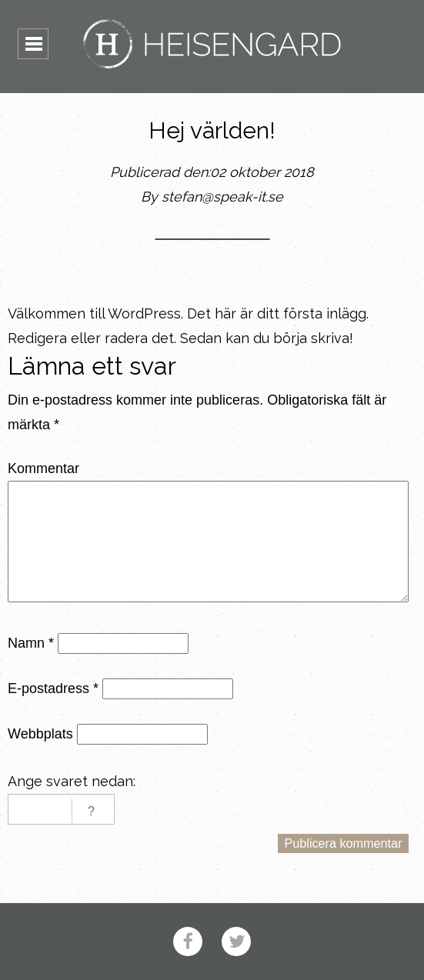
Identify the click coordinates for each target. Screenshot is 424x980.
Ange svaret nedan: (72, 781)
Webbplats (40, 734)
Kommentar (43, 468)
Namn (31, 643)
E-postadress (53, 688)
